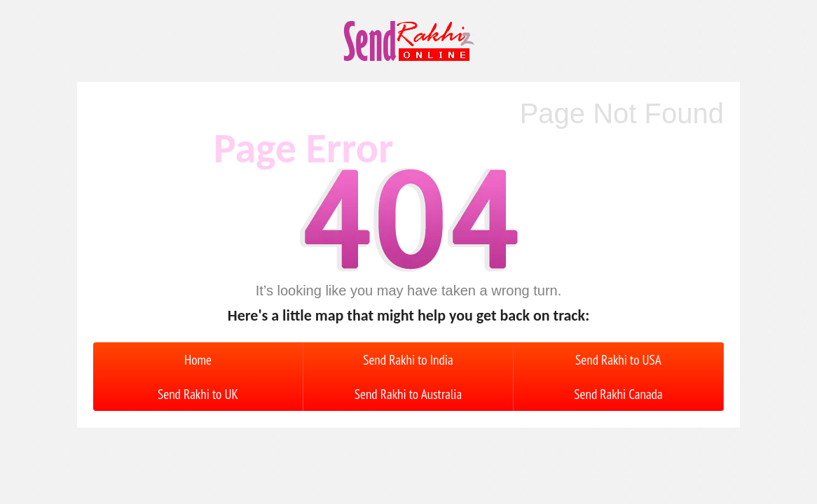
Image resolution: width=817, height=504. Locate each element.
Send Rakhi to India (408, 359)
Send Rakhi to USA (618, 359)
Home (198, 359)
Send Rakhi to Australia (408, 394)
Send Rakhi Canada (618, 394)
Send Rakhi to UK (198, 394)
